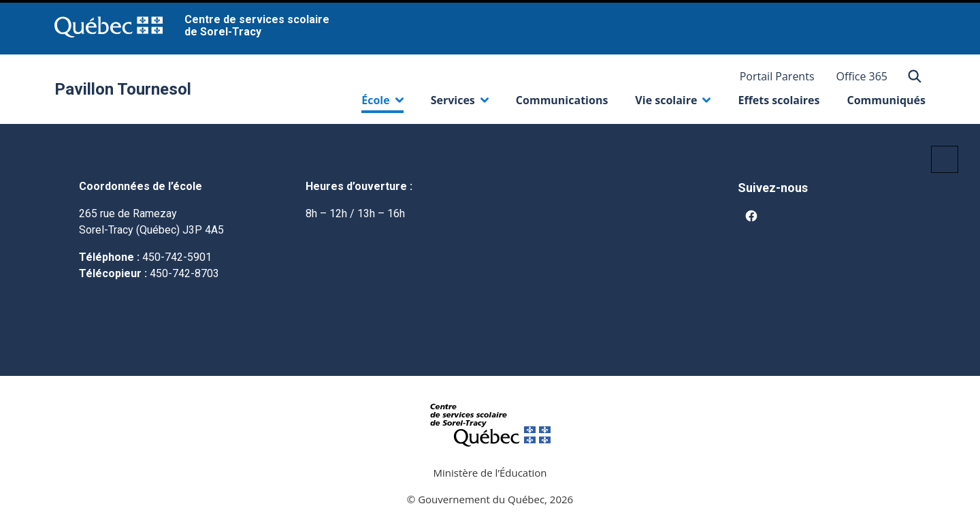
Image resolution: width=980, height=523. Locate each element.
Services (460, 103)
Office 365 (862, 76)
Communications (562, 100)
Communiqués (886, 100)
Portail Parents (777, 76)
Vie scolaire (673, 103)
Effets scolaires (779, 100)
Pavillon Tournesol (123, 89)
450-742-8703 (184, 273)
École (382, 103)
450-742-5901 (177, 257)
